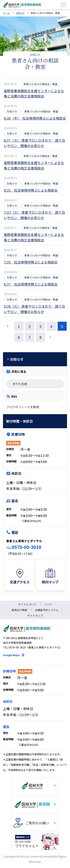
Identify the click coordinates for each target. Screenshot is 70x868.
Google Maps (11, 655)
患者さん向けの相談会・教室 (41, 84)
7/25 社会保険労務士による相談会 (31, 262)
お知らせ (20, 13)
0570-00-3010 (27, 547)
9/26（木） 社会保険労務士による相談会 (35, 118)
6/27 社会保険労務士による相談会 (31, 284)
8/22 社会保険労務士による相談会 (31, 190)
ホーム (6, 13)
